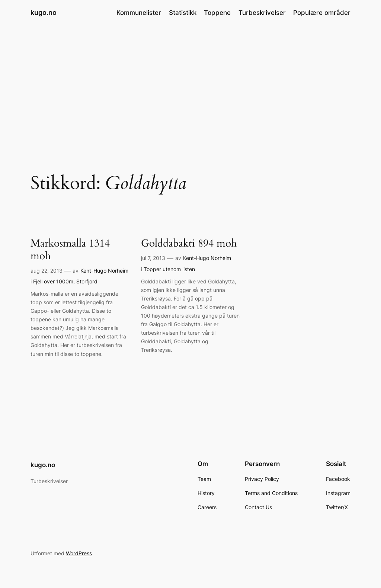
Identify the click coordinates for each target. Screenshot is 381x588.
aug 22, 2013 (47, 271)
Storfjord (87, 281)
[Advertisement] (190, 84)
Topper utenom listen (169, 269)
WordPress (79, 553)
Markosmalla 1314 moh (70, 250)
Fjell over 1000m (53, 281)
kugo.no (44, 12)
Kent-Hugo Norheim (104, 271)
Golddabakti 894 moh (189, 243)
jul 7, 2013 (153, 258)
